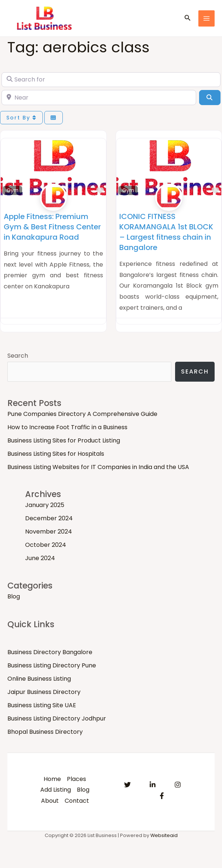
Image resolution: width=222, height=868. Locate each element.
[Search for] (111, 80)
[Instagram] (178, 785)
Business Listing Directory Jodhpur (57, 718)
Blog (14, 596)
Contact (77, 801)
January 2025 (45, 505)
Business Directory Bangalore (50, 652)
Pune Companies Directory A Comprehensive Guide (82, 414)
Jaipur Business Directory (44, 692)
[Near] (99, 97)
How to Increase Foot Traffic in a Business (67, 427)
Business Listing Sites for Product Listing (64, 440)
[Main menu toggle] (206, 18)
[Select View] (54, 118)
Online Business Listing (39, 679)
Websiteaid (164, 835)
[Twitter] (127, 785)
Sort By (21, 118)
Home (52, 779)
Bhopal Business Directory (45, 732)
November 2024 (49, 532)
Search (18, 356)
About (50, 801)
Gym (13, 190)
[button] (188, 18)
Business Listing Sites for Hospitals (56, 454)
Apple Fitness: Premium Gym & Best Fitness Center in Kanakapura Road (52, 227)
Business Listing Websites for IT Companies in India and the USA (98, 467)
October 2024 (46, 545)
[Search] (210, 97)
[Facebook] (162, 796)
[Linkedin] (153, 785)
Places (76, 779)
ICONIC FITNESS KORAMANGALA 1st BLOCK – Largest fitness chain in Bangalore (166, 232)
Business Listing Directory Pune (52, 665)
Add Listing (56, 790)
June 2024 (40, 558)
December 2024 (49, 518)
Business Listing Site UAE (42, 705)
